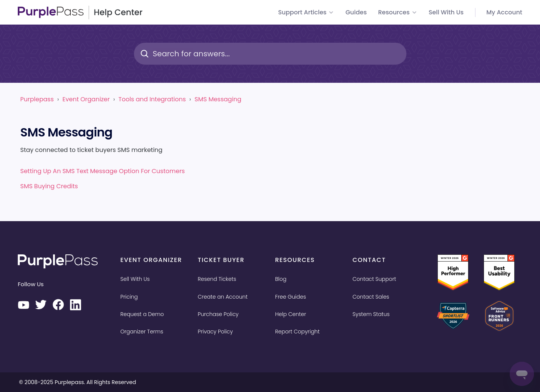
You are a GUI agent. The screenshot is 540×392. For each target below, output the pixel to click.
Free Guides (291, 297)
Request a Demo (142, 314)
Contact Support (374, 279)
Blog (281, 279)
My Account (504, 12)
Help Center (291, 314)
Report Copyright (297, 332)
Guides (356, 12)
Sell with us (446, 12)
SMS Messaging (218, 99)
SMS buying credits (49, 186)
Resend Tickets (217, 279)
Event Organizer (86, 99)
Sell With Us (135, 279)
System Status (371, 314)
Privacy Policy (216, 332)
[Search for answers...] (270, 54)
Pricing (129, 297)
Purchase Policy (218, 314)
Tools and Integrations (152, 99)
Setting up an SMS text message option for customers (103, 171)
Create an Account (223, 297)
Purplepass (37, 99)
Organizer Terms (142, 332)
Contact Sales (371, 297)
